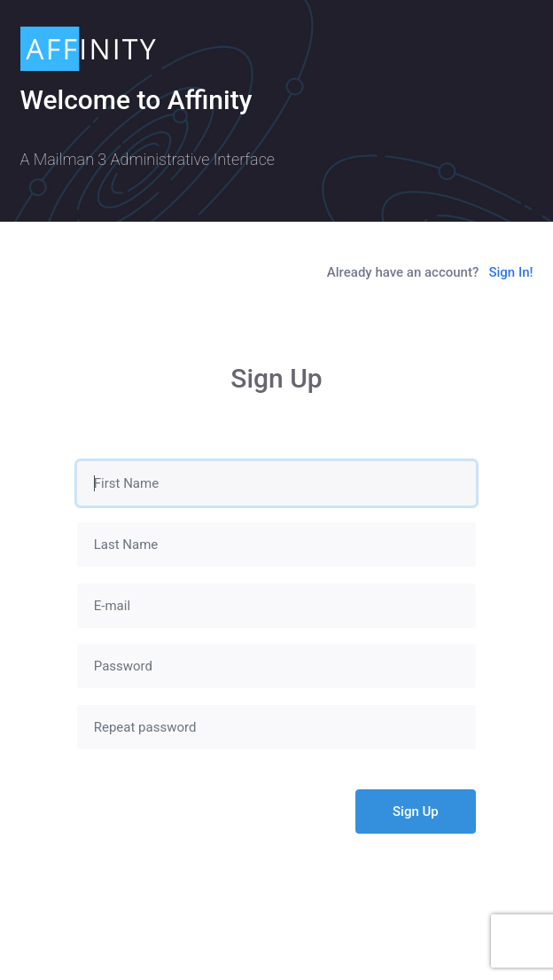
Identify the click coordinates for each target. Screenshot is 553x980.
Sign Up (416, 811)
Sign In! (510, 272)
